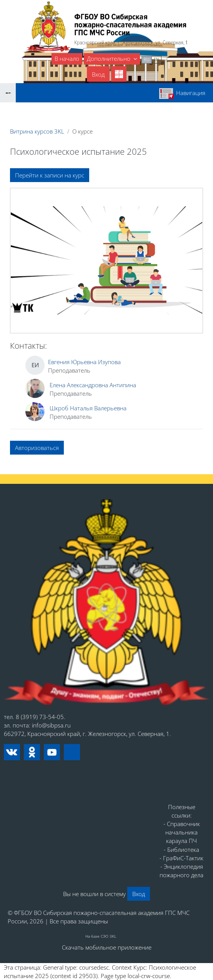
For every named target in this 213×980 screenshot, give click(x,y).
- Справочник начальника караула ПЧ (182, 832)
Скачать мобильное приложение (107, 947)
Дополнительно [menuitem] (109, 59)
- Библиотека (181, 850)
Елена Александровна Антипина (93, 385)
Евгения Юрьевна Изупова (84, 362)
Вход (98, 74)
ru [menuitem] (147, 59)
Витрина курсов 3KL (37, 131)
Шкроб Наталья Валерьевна (88, 408)
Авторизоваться (37, 448)
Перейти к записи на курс (50, 175)
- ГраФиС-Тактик (181, 858)
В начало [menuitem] (67, 59)
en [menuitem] (156, 59)
